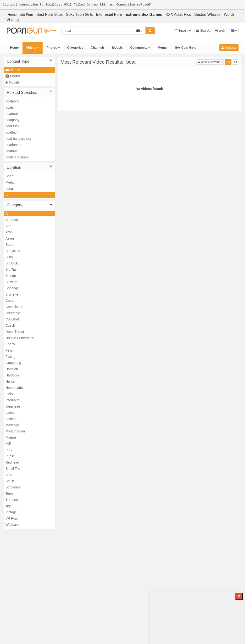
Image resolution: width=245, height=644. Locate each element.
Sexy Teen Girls (79, 14)
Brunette (12, 294)
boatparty (12, 120)
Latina (10, 413)
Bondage (12, 288)
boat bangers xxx (18, 139)
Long (9, 189)
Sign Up (203, 31)
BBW (9, 257)
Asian (10, 238)
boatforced (13, 145)
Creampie (13, 313)
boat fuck (12, 126)
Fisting (10, 357)
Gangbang (13, 363)
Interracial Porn (109, 14)
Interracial (13, 400)
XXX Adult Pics (178, 14)
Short (9, 176)
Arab (9, 232)
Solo (9, 475)
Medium (11, 182)
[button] (183, 31)
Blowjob (11, 282)
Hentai (10, 381)
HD (235, 62)
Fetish (10, 350)
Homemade (14, 388)
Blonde (11, 276)
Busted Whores (207, 14)
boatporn (12, 101)
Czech (10, 325)
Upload (229, 48)
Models (118, 48)
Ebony (10, 344)
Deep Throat (15, 332)
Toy (8, 506)
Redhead (12, 462)
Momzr (162, 48)
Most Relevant (211, 62)
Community (140, 48)
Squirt (10, 481)
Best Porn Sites (50, 14)
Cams (10, 301)
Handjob (12, 369)
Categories (75, 48)
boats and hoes (17, 157)
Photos (53, 48)
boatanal (12, 151)
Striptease (13, 487)
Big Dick (12, 263)
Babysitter (13, 251)
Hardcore (12, 375)
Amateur (12, 220)
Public (10, 456)
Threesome (14, 500)
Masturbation (15, 431)
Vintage (11, 512)
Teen (9, 493)
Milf (8, 444)
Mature (11, 437)
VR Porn (12, 518)
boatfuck (12, 132)
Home (14, 48)
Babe (9, 245)
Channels (98, 48)
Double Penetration (20, 338)
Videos (33, 48)
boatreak (12, 114)
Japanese (13, 406)
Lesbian (11, 419)
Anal (9, 226)
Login (220, 31)
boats (10, 107)
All (7, 195)
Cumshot (12, 319)
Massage (12, 425)
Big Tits (11, 269)
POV (9, 450)
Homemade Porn (20, 15)
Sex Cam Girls (185, 48)
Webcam (12, 525)
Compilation (14, 307)
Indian (10, 394)
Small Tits (13, 469)
